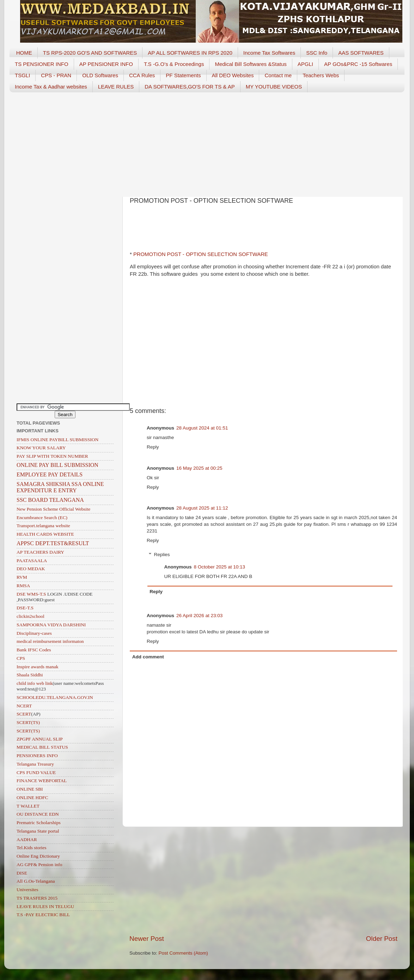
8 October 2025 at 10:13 (220, 567)
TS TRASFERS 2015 (37, 898)
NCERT (24, 706)
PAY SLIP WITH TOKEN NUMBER (52, 456)
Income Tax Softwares (269, 53)
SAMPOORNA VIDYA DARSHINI (51, 625)
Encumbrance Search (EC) (42, 518)
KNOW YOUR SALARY (41, 448)
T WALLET (28, 806)
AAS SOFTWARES (361, 53)
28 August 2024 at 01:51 (202, 428)
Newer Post (147, 939)
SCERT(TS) (28, 722)
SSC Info (317, 53)
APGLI (305, 64)
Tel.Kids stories (32, 848)
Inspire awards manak (37, 667)
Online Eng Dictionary (38, 856)
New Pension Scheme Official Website (53, 509)
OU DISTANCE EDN (38, 814)
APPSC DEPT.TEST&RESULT (53, 543)
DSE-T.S (25, 608)
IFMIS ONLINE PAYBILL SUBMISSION (57, 440)
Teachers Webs (321, 75)
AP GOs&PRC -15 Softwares (358, 64)
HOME (24, 53)
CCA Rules (142, 75)
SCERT (24, 714)
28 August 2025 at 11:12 (202, 508)
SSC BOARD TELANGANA (50, 500)
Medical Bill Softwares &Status (251, 64)
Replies (162, 555)
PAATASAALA (32, 561)
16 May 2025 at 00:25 (199, 468)
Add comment (148, 657)
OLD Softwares (100, 75)
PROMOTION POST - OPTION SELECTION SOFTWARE (200, 254)
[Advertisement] (207, 142)
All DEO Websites (233, 75)
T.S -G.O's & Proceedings (174, 64)
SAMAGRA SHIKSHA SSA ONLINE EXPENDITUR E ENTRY (60, 487)
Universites (28, 890)
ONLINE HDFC (32, 798)
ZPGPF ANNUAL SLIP (40, 739)
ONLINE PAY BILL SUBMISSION (57, 465)
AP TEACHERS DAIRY (40, 552)
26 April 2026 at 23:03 (199, 616)
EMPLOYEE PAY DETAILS (50, 474)
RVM (22, 577)
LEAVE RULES (116, 87)
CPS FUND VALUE (36, 772)
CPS (21, 658)
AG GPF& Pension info (39, 865)
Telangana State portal (38, 831)
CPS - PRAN (56, 75)
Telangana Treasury (35, 764)
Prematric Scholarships (39, 823)
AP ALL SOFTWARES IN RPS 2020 (190, 53)
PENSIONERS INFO (37, 756)
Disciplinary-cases (34, 633)
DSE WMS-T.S (31, 594)
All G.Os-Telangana (36, 881)
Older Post (382, 939)
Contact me (278, 75)
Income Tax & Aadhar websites (51, 87)
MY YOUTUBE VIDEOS (274, 87)
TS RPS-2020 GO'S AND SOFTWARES (90, 53)
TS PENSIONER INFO (42, 64)
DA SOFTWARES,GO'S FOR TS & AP (190, 87)
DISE (22, 873)
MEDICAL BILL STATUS (42, 747)
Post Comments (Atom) (183, 953)
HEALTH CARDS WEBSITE (45, 534)
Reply (153, 447)
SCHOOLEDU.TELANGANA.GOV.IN (55, 697)
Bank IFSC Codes (34, 650)
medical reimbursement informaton (50, 641)
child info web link (35, 683)
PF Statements (183, 75)
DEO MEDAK (31, 569)
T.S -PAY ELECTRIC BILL (43, 915)
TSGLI (22, 75)
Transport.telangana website (43, 526)
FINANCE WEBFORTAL (42, 781)
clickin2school (31, 616)
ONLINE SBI (30, 789)
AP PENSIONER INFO (106, 64)
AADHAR (27, 839)
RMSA (23, 586)
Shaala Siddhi (30, 675)
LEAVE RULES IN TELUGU (45, 906)
